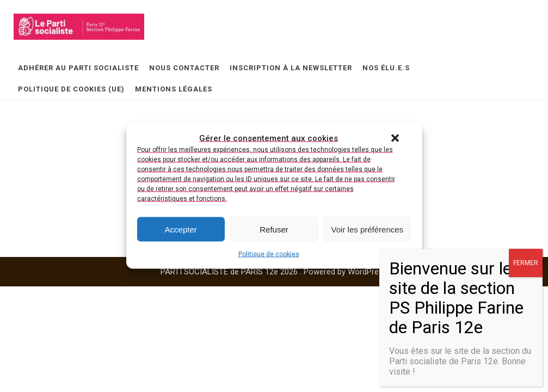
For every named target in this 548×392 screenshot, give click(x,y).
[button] (395, 138)
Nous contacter (184, 68)
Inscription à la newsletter (291, 68)
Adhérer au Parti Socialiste (78, 68)
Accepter (181, 229)
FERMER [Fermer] (526, 263)
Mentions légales (174, 89)
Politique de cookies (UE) (71, 89)
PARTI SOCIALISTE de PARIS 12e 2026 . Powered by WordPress (274, 272)
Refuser (274, 229)
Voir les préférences (368, 229)
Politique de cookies (269, 254)
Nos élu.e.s (386, 68)
